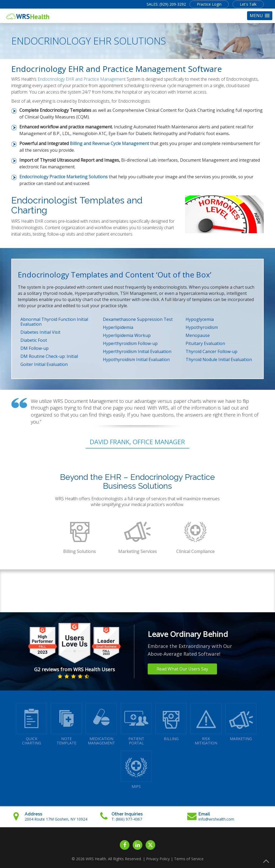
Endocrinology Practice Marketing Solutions (64, 177)
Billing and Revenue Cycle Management (109, 143)
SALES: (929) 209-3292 (166, 4)
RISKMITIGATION (206, 724)
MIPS (136, 770)
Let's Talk (248, 4)
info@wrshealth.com (216, 819)
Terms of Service (189, 859)
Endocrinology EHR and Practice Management (82, 79)
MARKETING (241, 722)
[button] (260, 16)
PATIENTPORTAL (136, 724)
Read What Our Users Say (182, 669)
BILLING (171, 722)
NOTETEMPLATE (66, 724)
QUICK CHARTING (31, 724)
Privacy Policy (158, 859)
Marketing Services (137, 551)
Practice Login (209, 4)
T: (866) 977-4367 (127, 819)
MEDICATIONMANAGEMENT (101, 724)
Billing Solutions (79, 551)
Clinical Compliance (195, 551)
